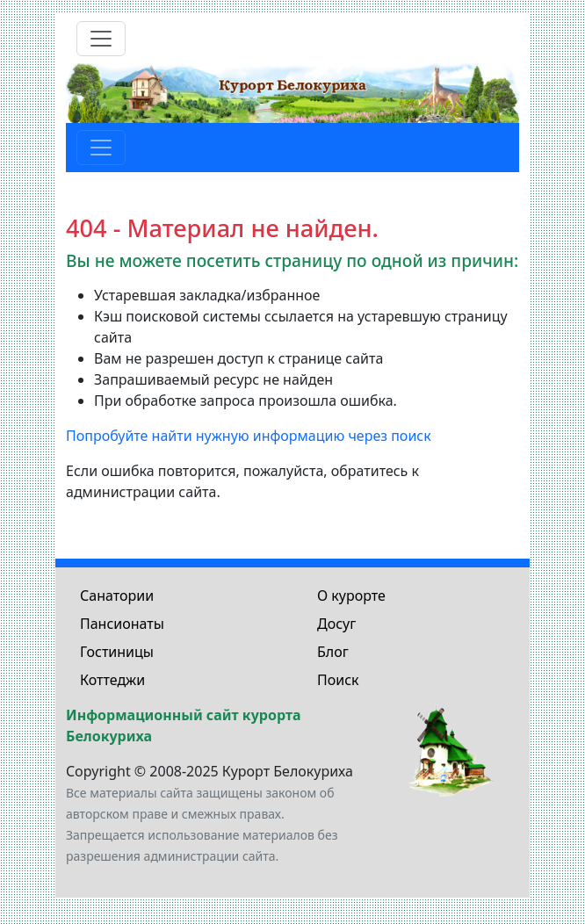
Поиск (338, 680)
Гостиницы (117, 652)
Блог (333, 652)
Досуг (336, 624)
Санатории (117, 596)
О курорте (351, 596)
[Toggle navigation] (101, 39)
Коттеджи (112, 680)
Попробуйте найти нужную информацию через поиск (249, 436)
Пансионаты (122, 624)
